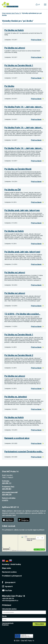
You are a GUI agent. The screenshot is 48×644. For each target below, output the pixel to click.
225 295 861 (7, 489)
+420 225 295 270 (8, 599)
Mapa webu (6, 568)
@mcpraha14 (10, 582)
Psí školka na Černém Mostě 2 (19, 355)
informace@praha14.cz (10, 601)
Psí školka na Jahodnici (16, 397)
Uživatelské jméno (9, 609)
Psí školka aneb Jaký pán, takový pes (22, 210)
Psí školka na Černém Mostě (18, 169)
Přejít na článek (36, 40)
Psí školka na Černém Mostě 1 (19, 65)
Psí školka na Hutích (14, 30)
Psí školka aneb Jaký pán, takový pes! (22, 252)
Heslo (4, 616)
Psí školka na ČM (13, 190)
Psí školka (9, 86)
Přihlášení (39, 624)
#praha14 (9, 586)
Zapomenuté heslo (8, 623)
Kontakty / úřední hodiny (11, 564)
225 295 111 (7, 483)
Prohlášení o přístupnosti (12, 576)
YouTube (9, 591)
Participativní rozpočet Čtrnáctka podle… (24, 452)
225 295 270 (7, 495)
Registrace (5, 625)
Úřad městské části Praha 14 (11, 13)
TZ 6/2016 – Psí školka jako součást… (22, 314)
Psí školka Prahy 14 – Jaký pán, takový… (24, 107)
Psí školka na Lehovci (15, 48)
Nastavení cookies (9, 572)
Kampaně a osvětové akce (17, 438)
